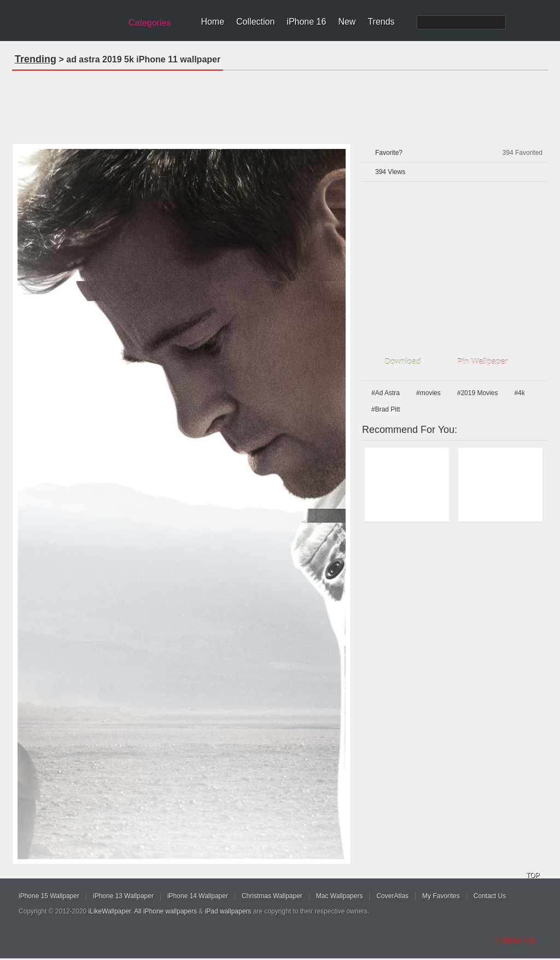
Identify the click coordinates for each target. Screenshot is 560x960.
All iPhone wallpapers (165, 911)
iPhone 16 (306, 22)
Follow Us (515, 940)
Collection (255, 22)
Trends (381, 22)
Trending (36, 59)
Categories (150, 23)
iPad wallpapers (228, 911)
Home (212, 22)
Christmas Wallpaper (272, 896)
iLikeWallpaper (110, 911)
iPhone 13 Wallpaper (123, 896)
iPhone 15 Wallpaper (49, 896)
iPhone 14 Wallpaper (198, 896)
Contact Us (490, 896)
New (347, 22)
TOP (533, 875)
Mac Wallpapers (340, 896)
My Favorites (441, 896)
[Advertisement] (280, 103)
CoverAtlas (392, 896)
